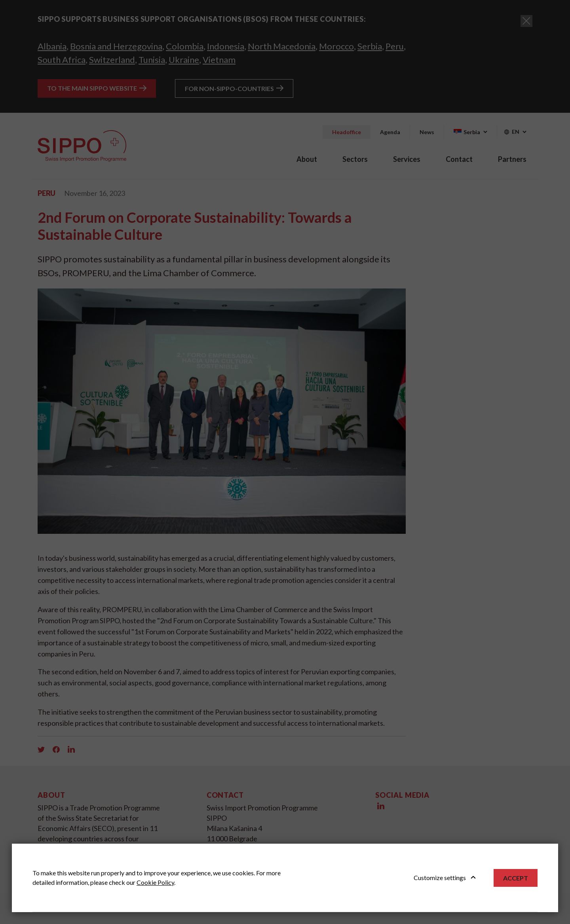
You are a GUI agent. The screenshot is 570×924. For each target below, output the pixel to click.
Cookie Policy (155, 882)
